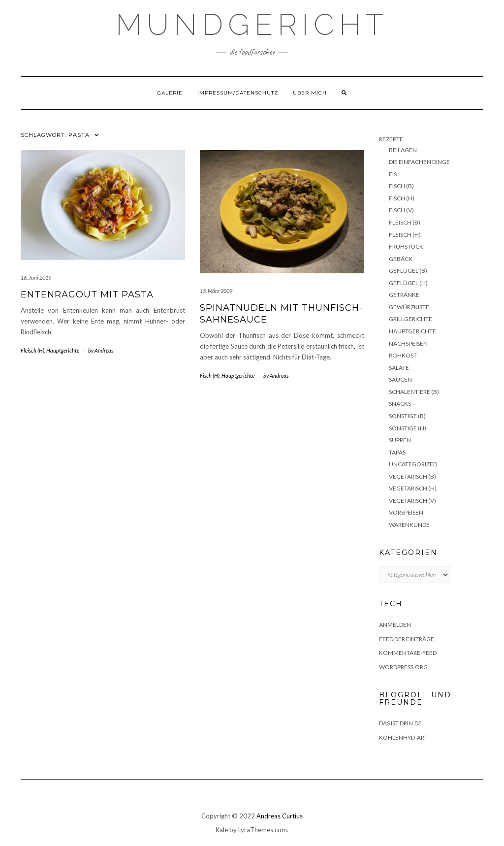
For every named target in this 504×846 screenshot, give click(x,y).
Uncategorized (413, 464)
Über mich (310, 93)
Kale (222, 830)
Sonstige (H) (408, 428)
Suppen (400, 440)
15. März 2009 (216, 291)
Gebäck (401, 259)
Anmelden (395, 625)
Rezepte (391, 139)
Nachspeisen (408, 343)
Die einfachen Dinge (419, 162)
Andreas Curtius (280, 816)
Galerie (170, 93)
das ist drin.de (400, 723)
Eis (393, 174)
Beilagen (403, 150)
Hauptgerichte (63, 350)
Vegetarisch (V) (412, 501)
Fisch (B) (401, 186)
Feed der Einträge (407, 639)
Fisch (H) (210, 375)
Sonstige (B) (407, 416)
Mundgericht (252, 25)
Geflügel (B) (408, 271)
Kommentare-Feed (408, 653)
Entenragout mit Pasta (87, 294)
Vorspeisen (406, 512)
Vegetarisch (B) (412, 476)
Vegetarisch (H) (413, 488)
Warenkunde (409, 525)
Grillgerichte (410, 319)
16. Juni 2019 (36, 277)
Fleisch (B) (405, 222)
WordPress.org (403, 667)
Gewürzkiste (409, 307)
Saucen (400, 379)
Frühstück (406, 246)
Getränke (404, 295)
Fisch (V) (401, 210)
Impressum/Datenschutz (238, 93)
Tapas (397, 452)
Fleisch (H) (32, 350)
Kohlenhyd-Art (403, 737)
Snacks (400, 404)
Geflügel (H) (408, 283)
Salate (399, 368)
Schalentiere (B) (414, 392)
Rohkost (403, 355)
